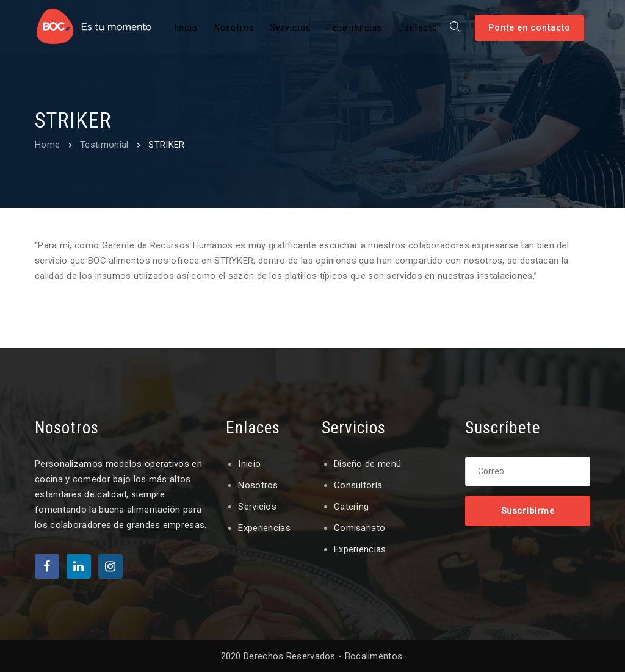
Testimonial (104, 145)
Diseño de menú (367, 464)
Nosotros (258, 485)
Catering (351, 507)
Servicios (257, 507)
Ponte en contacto (529, 27)
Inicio (249, 464)
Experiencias (264, 528)
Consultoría (358, 485)
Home (47, 145)
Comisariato (359, 528)
